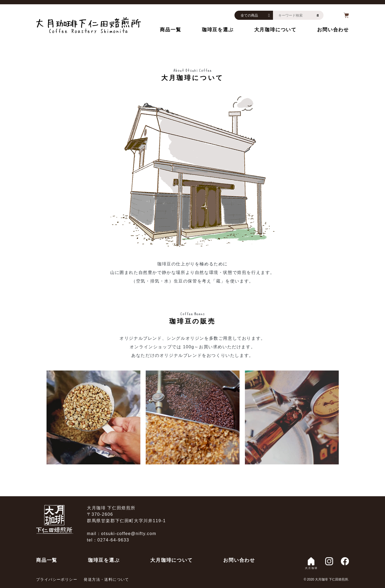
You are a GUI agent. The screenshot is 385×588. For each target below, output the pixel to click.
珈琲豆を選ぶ (218, 30)
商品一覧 (170, 30)
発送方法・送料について (106, 579)
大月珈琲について (275, 30)
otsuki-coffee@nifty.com (129, 534)
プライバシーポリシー (57, 579)
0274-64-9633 (113, 540)
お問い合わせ (333, 30)
